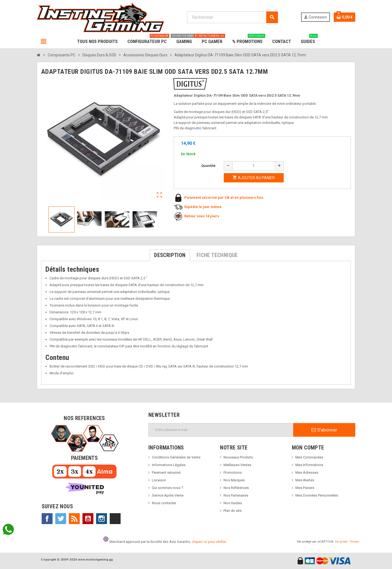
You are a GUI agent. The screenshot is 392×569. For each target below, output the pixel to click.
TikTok (115, 519)
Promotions (233, 472)
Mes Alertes (305, 480)
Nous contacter (164, 503)
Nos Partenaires (236, 495)
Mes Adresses (307, 472)
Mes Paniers (305, 488)
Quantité (208, 166)
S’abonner (324, 430)
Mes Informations (309, 465)
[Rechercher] (232, 17)
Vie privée (341, 542)
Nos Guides (233, 503)
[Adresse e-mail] (221, 430)
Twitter (61, 519)
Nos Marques (234, 480)
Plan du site (232, 511)
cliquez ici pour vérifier (209, 542)
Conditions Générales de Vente (176, 457)
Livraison (159, 480)
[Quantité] (254, 166)
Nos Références (236, 488)
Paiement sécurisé (166, 472)
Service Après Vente (168, 495)
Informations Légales (169, 465)
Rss (74, 519)
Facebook (47, 519)
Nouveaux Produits (238, 457)
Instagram (102, 519)
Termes (355, 542)
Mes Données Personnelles (317, 495)
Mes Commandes (309, 457)
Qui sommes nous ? (168, 488)
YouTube (88, 519)
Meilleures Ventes (237, 465)
